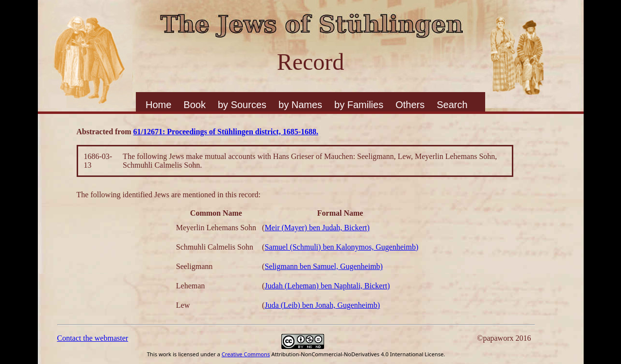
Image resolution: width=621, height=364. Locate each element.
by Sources (242, 105)
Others (410, 105)
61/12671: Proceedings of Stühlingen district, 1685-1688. (226, 132)
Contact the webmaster (93, 338)
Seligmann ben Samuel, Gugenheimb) (324, 266)
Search (452, 105)
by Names (300, 105)
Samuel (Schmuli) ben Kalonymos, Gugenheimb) (341, 247)
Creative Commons (246, 354)
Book (195, 105)
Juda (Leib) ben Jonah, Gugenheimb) (322, 305)
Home (158, 105)
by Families (359, 105)
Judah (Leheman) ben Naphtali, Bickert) (327, 286)
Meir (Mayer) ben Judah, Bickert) (317, 228)
